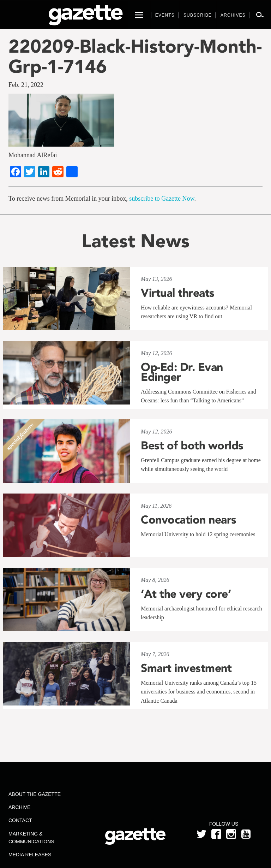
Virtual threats (178, 293)
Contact (20, 820)
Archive (19, 807)
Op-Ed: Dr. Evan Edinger (182, 372)
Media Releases (30, 855)
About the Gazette (35, 794)
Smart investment (186, 668)
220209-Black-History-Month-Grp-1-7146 (135, 56)
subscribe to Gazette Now (162, 199)
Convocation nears (189, 520)
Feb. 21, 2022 (26, 85)
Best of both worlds (192, 445)
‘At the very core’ (186, 594)
